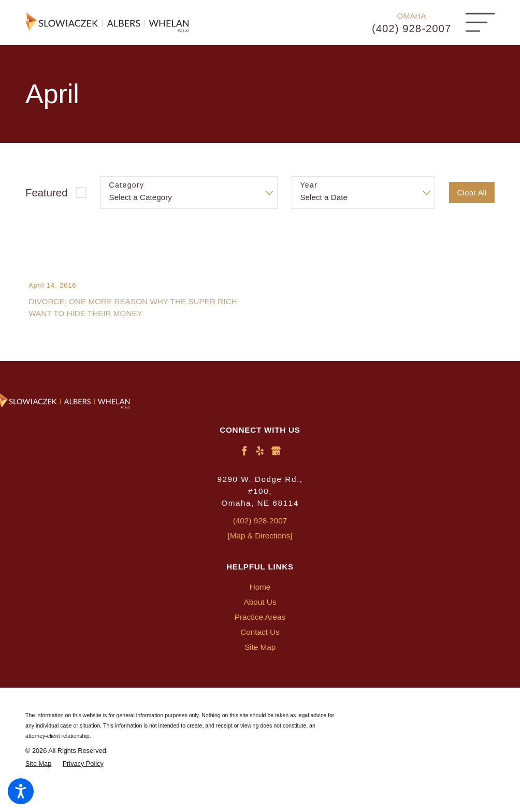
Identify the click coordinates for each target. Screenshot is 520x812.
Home (260, 607)
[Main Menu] (480, 22)
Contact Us (260, 652)
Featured (46, 193)
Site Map (260, 667)
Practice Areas (260, 637)
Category (127, 185)
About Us (260, 622)
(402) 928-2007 (411, 29)
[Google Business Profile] (276, 471)
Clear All (472, 193)
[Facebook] (244, 471)
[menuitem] (260, 607)
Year (309, 185)
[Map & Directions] (260, 555)
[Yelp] (260, 471)
